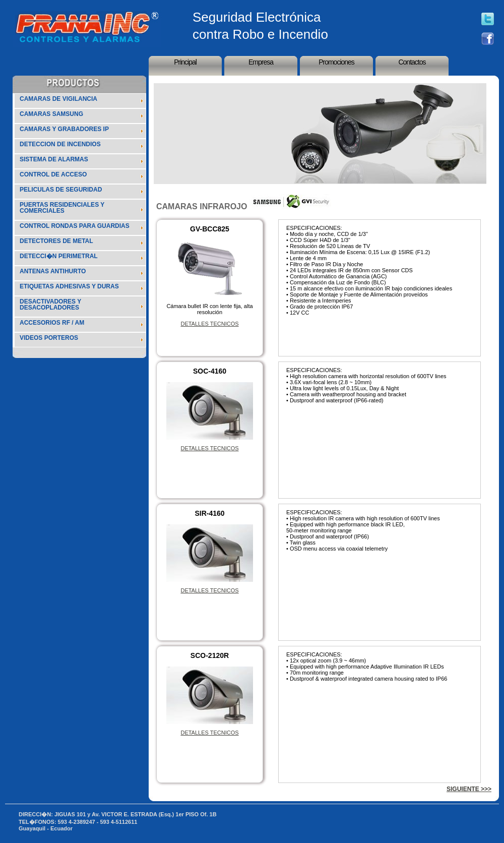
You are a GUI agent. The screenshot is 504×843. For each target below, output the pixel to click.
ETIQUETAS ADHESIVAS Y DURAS (69, 286)
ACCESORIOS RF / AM (52, 323)
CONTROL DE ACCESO (53, 174)
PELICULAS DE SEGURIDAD (61, 190)
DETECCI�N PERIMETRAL (59, 256)
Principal (185, 62)
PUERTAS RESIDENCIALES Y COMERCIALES (62, 208)
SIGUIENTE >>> (469, 789)
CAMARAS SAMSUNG (51, 114)
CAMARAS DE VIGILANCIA (58, 99)
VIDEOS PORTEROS (49, 338)
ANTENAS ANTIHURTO (53, 271)
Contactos (412, 62)
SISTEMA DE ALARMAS (54, 159)
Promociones (336, 62)
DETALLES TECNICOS (209, 324)
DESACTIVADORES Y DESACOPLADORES (50, 305)
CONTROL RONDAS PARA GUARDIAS (75, 226)
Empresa (261, 62)
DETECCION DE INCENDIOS (60, 144)
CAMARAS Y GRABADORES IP (64, 129)
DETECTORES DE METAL (56, 241)
